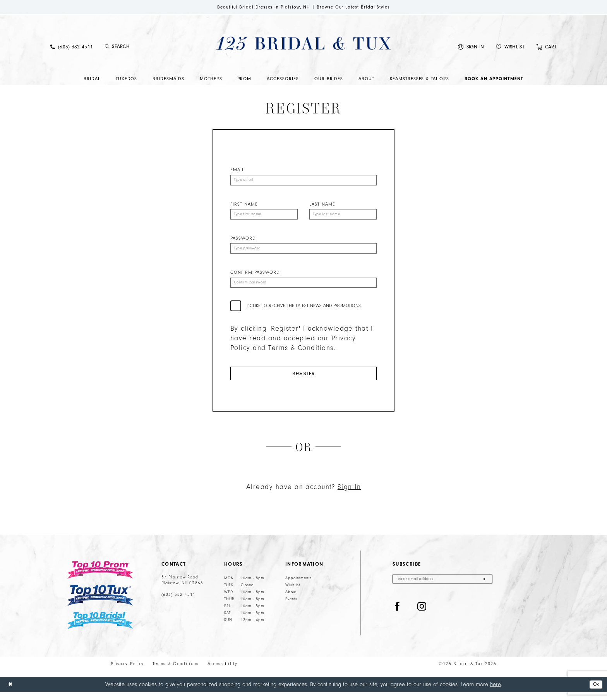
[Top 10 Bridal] (100, 628)
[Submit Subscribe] (484, 588)
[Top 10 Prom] (100, 578)
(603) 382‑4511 (178, 602)
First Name (244, 206)
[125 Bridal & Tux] (303, 44)
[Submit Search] (107, 48)
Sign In (349, 495)
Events (291, 607)
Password (243, 241)
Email (237, 171)
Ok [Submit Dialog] (595, 692)
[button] (471, 48)
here (496, 692)
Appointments (298, 586)
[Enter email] (442, 588)
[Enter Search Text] (145, 48)
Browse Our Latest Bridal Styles (361, 8)
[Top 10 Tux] (100, 603)
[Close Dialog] (11, 692)
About (291, 600)
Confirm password (255, 277)
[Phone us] (72, 48)
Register (303, 380)
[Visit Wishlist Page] (510, 48)
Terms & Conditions (176, 671)
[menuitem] (72, 48)
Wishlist (293, 593)
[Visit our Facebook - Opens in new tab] (398, 616)
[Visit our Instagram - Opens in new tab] (422, 616)
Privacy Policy (127, 671)
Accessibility (222, 671)
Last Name (322, 206)
